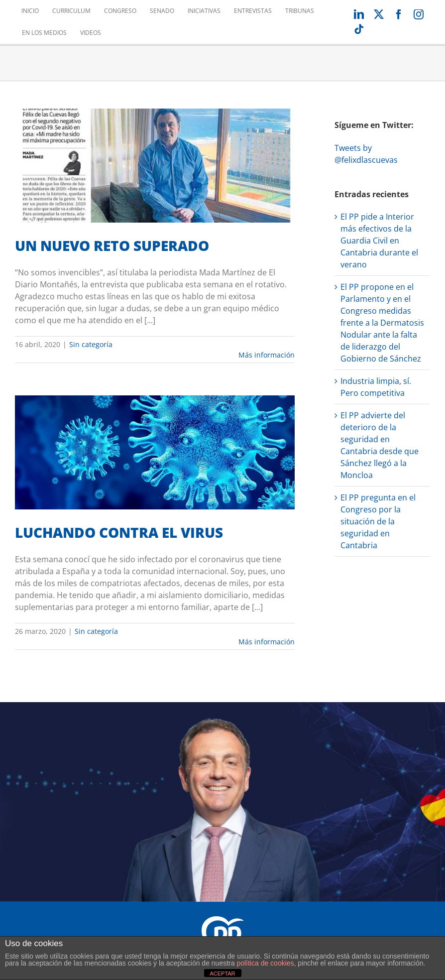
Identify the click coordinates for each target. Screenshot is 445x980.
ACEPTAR (222, 974)
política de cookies (265, 963)
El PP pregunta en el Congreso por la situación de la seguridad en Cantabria (378, 521)
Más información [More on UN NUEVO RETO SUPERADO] (267, 355)
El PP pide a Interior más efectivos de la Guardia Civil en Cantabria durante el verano (379, 241)
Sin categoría (91, 344)
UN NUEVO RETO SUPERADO (112, 245)
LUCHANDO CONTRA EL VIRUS (119, 532)
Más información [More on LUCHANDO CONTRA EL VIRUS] (267, 642)
